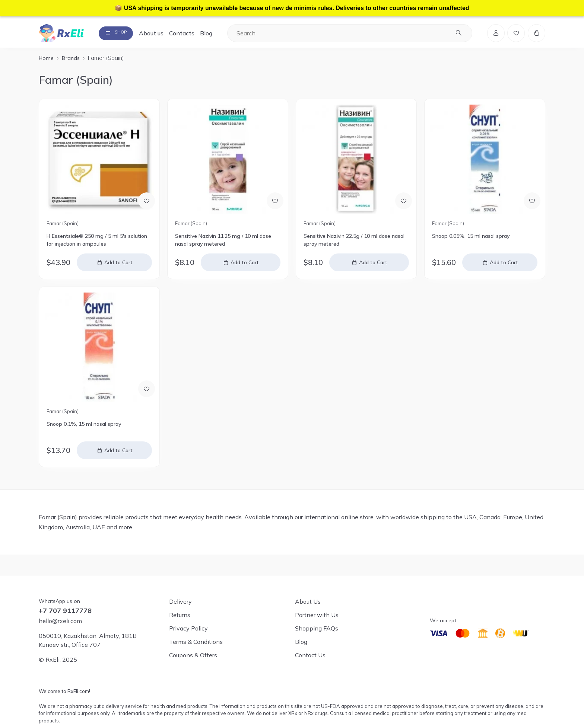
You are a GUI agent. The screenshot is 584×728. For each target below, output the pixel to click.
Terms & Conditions (196, 642)
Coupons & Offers (193, 655)
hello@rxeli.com (60, 621)
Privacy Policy (188, 628)
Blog (216, 34)
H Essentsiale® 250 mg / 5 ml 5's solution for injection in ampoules (97, 242)
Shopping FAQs (317, 628)
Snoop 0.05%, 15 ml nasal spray (471, 239)
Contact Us (310, 655)
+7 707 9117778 (65, 611)
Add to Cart (119, 265)
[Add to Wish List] (145, 202)
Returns (180, 615)
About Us (308, 601)
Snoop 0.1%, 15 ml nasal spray (84, 427)
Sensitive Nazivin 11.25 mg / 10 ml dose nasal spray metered (223, 242)
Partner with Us (317, 615)
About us (161, 34)
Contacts (192, 34)
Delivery (180, 601)
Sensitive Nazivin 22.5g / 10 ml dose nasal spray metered (354, 242)
